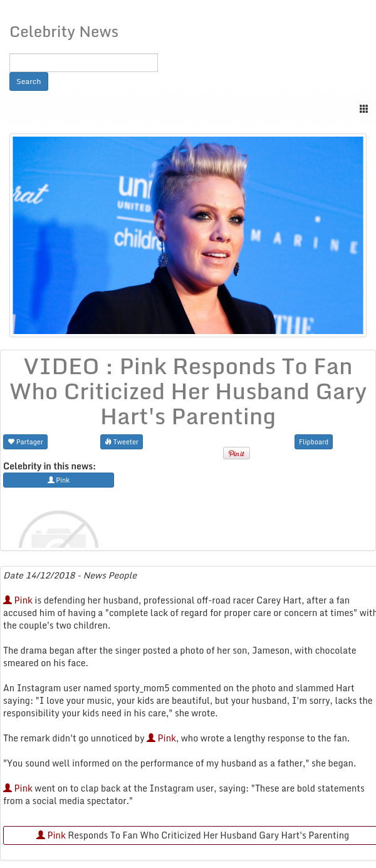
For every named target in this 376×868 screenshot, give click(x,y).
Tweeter (122, 442)
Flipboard (314, 442)
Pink (18, 600)
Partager (25, 442)
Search (29, 81)
